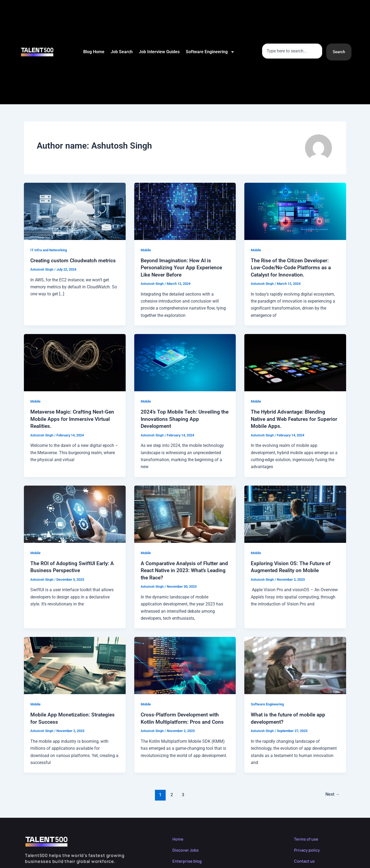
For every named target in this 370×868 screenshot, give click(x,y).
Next (331, 793)
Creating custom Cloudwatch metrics (75, 260)
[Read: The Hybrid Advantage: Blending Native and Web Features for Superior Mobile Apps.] (295, 362)
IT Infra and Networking (50, 250)
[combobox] (291, 51)
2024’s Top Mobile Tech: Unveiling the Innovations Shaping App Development (181, 418)
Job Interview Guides (159, 52)
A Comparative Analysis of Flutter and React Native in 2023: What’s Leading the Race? (181, 569)
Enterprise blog (188, 860)
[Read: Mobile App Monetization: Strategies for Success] (75, 664)
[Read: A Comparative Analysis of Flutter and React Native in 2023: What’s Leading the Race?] (185, 513)
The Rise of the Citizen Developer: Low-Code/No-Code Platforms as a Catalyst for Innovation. (293, 267)
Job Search (121, 52)
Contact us (306, 860)
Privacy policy (308, 849)
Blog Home (93, 52)
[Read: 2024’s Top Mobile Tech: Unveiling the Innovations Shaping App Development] (185, 362)
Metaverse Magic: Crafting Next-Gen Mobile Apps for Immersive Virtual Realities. (74, 418)
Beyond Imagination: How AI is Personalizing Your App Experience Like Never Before (182, 267)
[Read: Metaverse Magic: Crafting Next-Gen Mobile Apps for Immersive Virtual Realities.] (75, 362)
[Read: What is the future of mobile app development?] (295, 664)
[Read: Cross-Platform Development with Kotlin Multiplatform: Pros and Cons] (185, 664)
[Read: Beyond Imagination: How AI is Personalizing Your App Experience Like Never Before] (185, 211)
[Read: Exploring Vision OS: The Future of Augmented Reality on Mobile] (295, 513)
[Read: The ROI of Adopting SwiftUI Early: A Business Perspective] (75, 513)
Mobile (147, 250)
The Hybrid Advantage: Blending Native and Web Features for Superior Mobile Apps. (289, 418)
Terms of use (307, 838)
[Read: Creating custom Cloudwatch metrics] (75, 211)
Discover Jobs (187, 849)
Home (178, 838)
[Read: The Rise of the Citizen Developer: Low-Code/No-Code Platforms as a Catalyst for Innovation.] (295, 211)
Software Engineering (210, 52)
